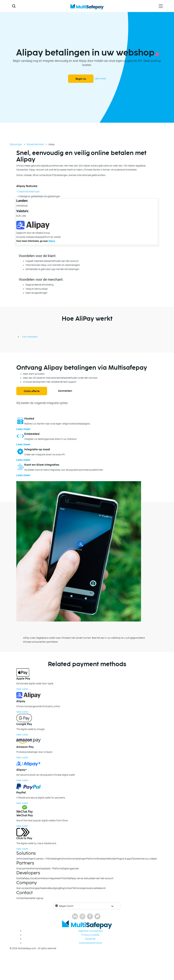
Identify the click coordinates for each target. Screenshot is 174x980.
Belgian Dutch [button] (66, 906)
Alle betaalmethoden (106, 859)
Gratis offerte (32, 391)
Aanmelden (65, 391)
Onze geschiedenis (39, 888)
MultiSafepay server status (77, 878)
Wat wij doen (23, 888)
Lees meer (23, 429)
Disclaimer (90, 939)
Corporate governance (90, 943)
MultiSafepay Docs (26, 878)
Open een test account (102, 878)
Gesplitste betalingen (29, 191)
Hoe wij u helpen (149, 859)
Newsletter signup (34, 898)
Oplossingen (16, 144)
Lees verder (100, 78)
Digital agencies (71, 868)
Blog (62, 888)
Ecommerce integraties (47, 878)
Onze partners (24, 868)
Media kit (101, 888)
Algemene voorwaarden (90, 931)
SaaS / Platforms (54, 868)
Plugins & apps (124, 859)
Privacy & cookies (90, 935)
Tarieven (136, 859)
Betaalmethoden (35, 144)
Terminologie (79, 888)
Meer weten (22, 689)
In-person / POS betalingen (48, 859)
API (61, 878)
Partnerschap (38, 868)
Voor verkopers (30, 337)
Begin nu (81, 79)
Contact (68, 888)
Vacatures (91, 888)
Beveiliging (54, 888)
